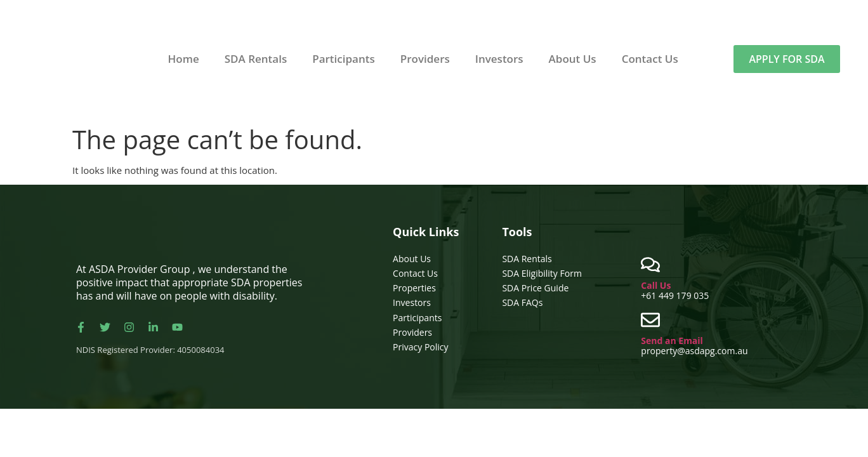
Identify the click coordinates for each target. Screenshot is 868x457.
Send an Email (672, 341)
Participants (344, 59)
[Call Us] (650, 265)
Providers (425, 59)
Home (184, 59)
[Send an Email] (650, 320)
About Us (573, 59)
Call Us (656, 285)
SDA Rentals (256, 59)
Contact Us (650, 59)
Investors (499, 59)
